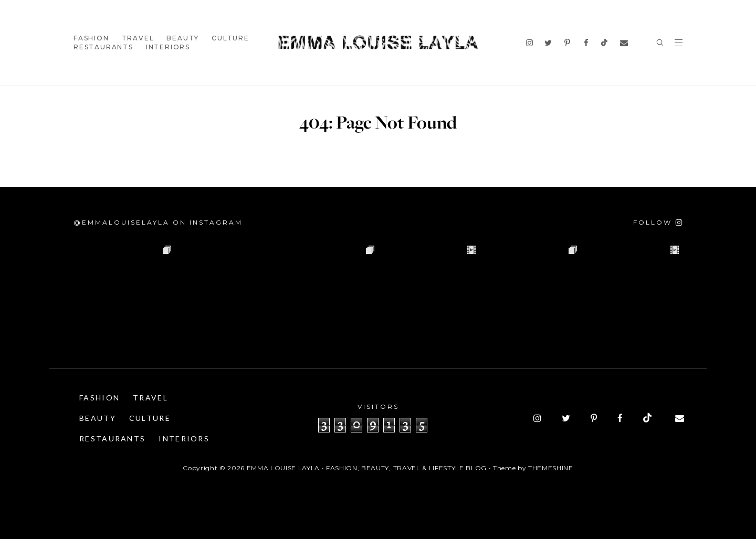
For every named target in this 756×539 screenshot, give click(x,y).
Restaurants (103, 47)
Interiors (168, 47)
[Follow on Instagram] (658, 222)
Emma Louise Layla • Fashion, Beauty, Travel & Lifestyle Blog (367, 468)
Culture (230, 38)
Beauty (183, 38)
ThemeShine (551, 468)
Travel (138, 38)
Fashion (91, 38)
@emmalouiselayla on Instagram (158, 222)
